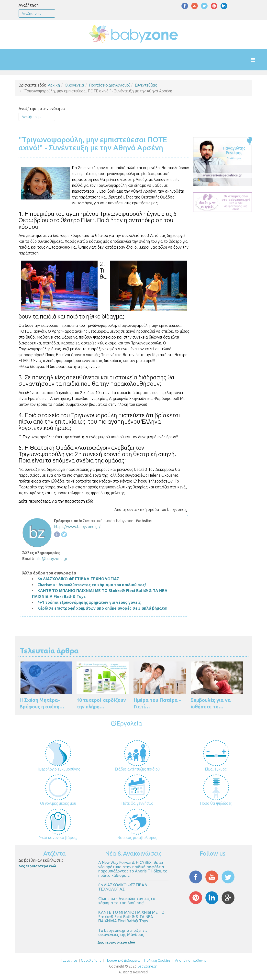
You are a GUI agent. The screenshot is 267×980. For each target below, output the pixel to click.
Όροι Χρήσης (91, 960)
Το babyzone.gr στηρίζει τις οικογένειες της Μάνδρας (123, 933)
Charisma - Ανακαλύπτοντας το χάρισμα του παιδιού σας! (92, 585)
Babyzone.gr (147, 966)
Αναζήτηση (29, 5)
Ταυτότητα (69, 960)
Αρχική (54, 85)
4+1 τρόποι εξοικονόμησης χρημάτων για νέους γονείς (89, 602)
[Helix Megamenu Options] (258, 60)
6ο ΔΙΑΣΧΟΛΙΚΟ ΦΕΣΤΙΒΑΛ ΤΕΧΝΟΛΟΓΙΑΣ (78, 579)
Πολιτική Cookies (157, 960)
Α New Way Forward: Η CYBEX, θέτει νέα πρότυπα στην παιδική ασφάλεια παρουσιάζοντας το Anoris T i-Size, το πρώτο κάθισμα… (133, 869)
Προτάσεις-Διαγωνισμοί (109, 85)
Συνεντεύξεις (146, 85)
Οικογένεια (74, 85)
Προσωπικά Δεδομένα (122, 960)
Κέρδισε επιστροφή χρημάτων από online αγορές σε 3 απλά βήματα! (102, 608)
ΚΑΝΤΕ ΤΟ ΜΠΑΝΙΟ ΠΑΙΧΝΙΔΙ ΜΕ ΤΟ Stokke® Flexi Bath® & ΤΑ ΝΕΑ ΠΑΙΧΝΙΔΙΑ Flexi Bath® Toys (131, 917)
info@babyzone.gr (51, 559)
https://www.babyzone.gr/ (77, 527)
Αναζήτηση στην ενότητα (42, 109)
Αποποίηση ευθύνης (191, 960)
